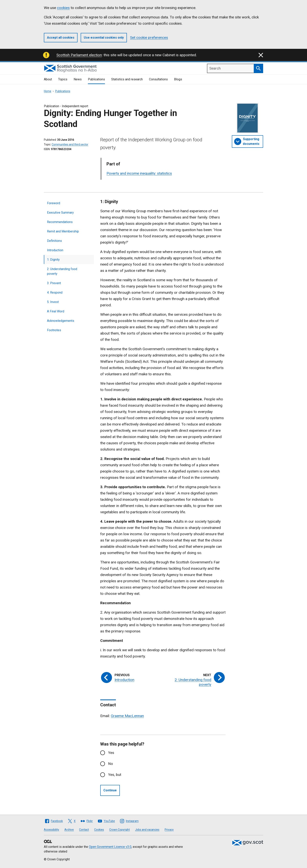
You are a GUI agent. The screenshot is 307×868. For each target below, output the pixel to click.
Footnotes (54, 330)
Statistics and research (127, 79)
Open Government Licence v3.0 (110, 847)
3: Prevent (54, 283)
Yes (111, 753)
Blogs (178, 79)
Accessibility (51, 830)
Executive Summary (60, 213)
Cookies (99, 830)
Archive (69, 830)
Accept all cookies (61, 38)
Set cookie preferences (149, 38)
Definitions (54, 241)
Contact (84, 830)
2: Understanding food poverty (62, 271)
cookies (63, 8)
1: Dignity (53, 260)
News (78, 79)
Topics (63, 79)
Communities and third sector (70, 144)
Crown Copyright (120, 830)
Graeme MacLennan (127, 716)
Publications (96, 79)
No (111, 764)
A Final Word (56, 311)
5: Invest (53, 302)
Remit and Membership (63, 231)
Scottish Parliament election (79, 55)
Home (48, 91)
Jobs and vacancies (147, 830)
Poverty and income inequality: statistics (139, 173)
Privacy (169, 830)
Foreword (54, 203)
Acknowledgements (61, 321)
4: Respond (55, 293)
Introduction (55, 250)
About (48, 79)
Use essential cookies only (104, 38)
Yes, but (115, 775)
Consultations (158, 79)
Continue (110, 790)
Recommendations (60, 222)
